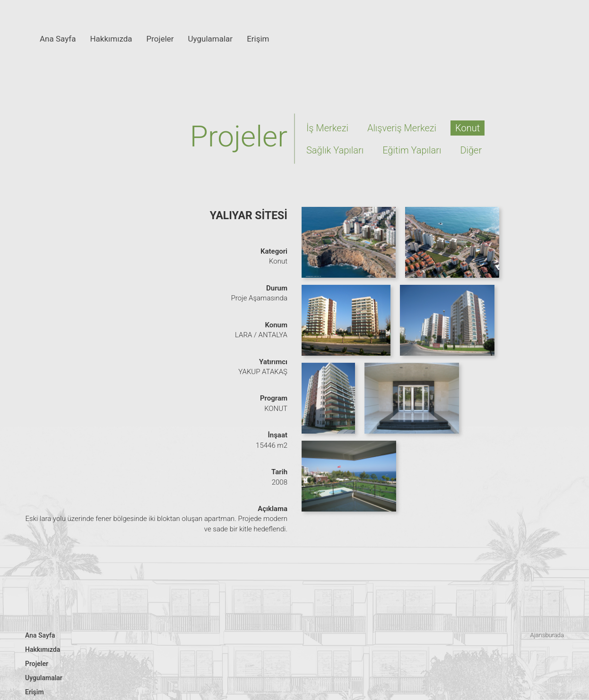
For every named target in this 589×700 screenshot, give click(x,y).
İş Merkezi (327, 128)
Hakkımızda (111, 39)
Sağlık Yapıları (335, 150)
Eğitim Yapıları (412, 150)
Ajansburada (547, 635)
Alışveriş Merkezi (402, 128)
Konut (468, 128)
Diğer (471, 150)
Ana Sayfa (58, 39)
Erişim (258, 39)
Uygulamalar (211, 39)
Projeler (160, 39)
